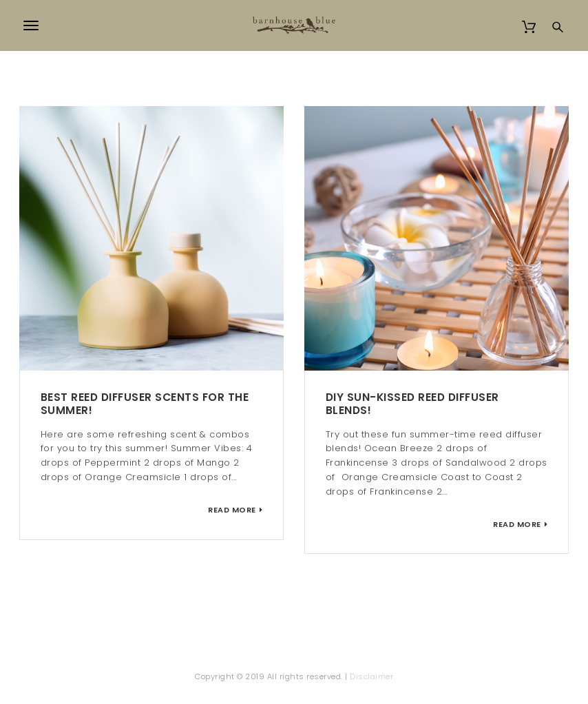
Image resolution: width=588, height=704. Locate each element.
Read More (232, 510)
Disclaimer (371, 676)
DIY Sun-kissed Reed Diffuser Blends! (412, 404)
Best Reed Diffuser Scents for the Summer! (145, 404)
